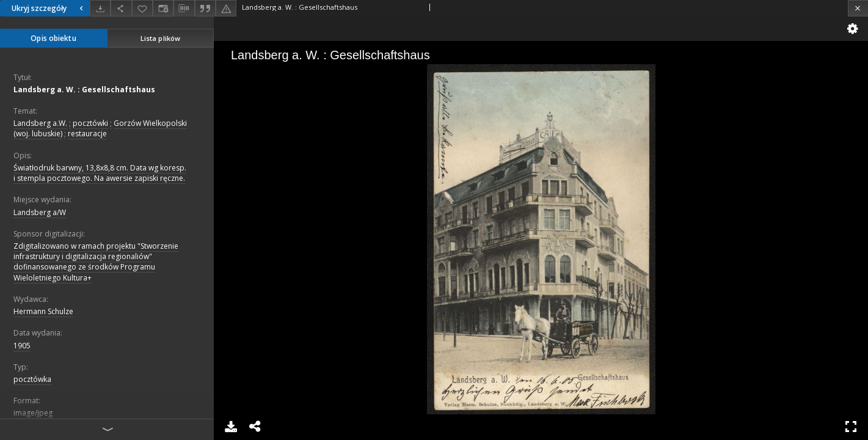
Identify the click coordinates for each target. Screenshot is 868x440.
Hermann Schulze (43, 311)
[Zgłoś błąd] (226, 8)
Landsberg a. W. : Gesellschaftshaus (84, 90)
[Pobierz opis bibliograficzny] (184, 9)
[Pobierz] (100, 8)
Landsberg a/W (40, 212)
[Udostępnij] (121, 8)
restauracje (87, 134)
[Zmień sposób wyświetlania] (163, 8)
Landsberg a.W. (40, 123)
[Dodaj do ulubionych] (142, 8)
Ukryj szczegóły (49, 8)
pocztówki (90, 123)
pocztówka (32, 379)
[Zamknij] (858, 8)
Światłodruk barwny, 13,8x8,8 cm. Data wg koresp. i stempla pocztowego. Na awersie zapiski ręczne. (100, 173)
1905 (22, 346)
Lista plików (160, 38)
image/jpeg (33, 413)
